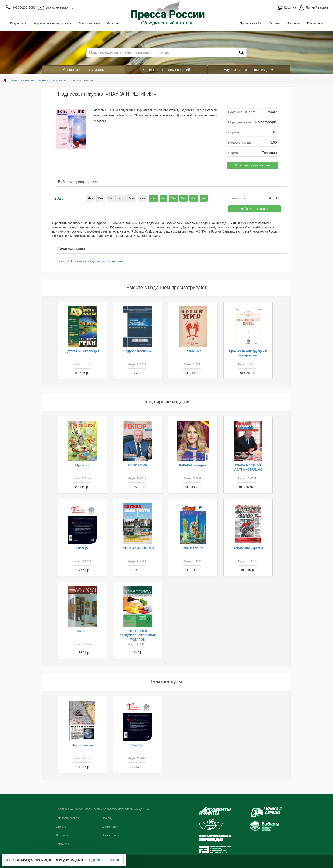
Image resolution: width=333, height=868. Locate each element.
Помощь (107, 818)
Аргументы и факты (248, 548)
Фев (102, 198)
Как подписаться (67, 818)
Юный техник (193, 548)
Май (132, 198)
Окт (183, 198)
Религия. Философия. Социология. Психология (90, 261)
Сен (173, 198)
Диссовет (113, 23)
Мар (112, 198)
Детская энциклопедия (83, 351)
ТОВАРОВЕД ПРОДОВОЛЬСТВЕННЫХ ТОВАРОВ (138, 635)
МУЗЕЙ (83, 631)
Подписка (18, 23)
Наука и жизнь (82, 745)
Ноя (193, 198)
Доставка (293, 23)
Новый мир (193, 351)
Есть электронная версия (252, 165)
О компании (110, 827)
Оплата (275, 23)
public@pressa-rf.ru (56, 7)
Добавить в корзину (254, 209)
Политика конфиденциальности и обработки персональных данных (103, 809)
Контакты (315, 23)
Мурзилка (83, 465)
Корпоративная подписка (52, 23)
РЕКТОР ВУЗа (138, 465)
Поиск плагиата (89, 23)
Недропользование (138, 351)
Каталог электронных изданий (166, 70)
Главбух (83, 548)
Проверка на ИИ (251, 23)
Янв (91, 198)
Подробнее (95, 860)
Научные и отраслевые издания (249, 70)
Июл (153, 198)
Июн (143, 198)
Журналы (59, 80)
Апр (122, 198)
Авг (164, 198)
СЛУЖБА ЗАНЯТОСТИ (138, 548)
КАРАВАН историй (193, 465)
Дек (203, 198)
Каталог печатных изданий (84, 70)
